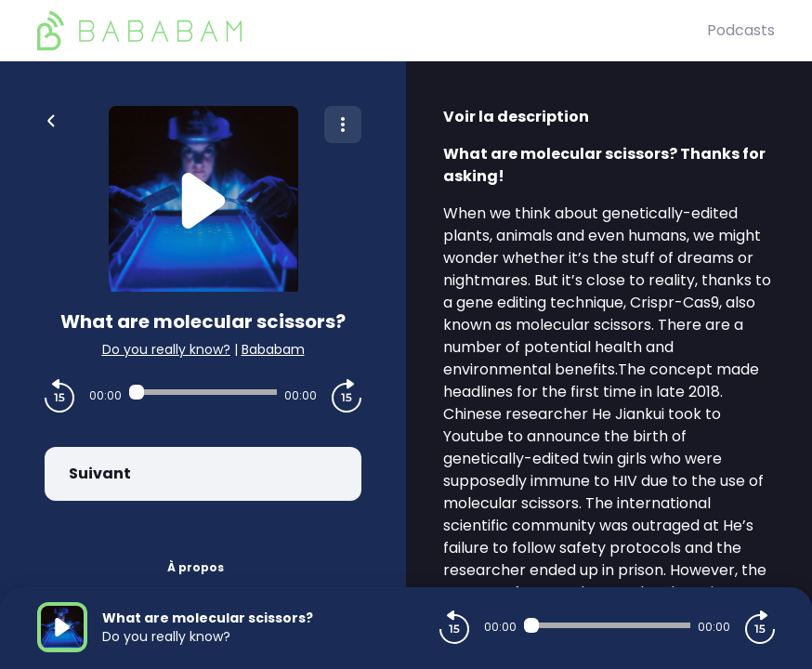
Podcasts (741, 30)
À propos (196, 567)
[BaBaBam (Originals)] (372, 31)
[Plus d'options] (343, 125)
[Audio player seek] (203, 392)
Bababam (273, 349)
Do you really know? (166, 349)
